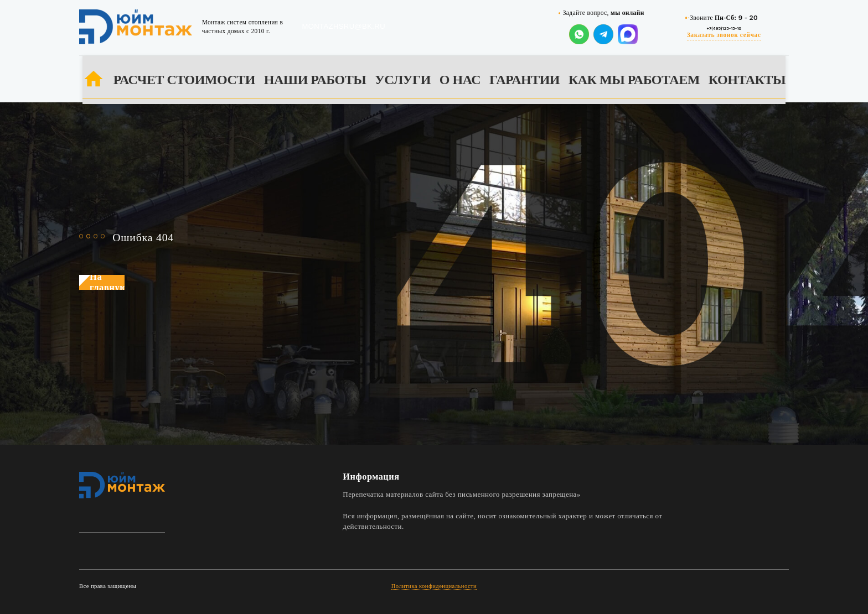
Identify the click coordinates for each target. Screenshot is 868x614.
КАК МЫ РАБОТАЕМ (634, 80)
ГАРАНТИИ (525, 80)
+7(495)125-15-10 (724, 28)
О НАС (460, 80)
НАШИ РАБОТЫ (315, 80)
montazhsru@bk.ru (343, 26)
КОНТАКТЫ (747, 80)
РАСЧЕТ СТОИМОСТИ (184, 80)
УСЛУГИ (403, 80)
